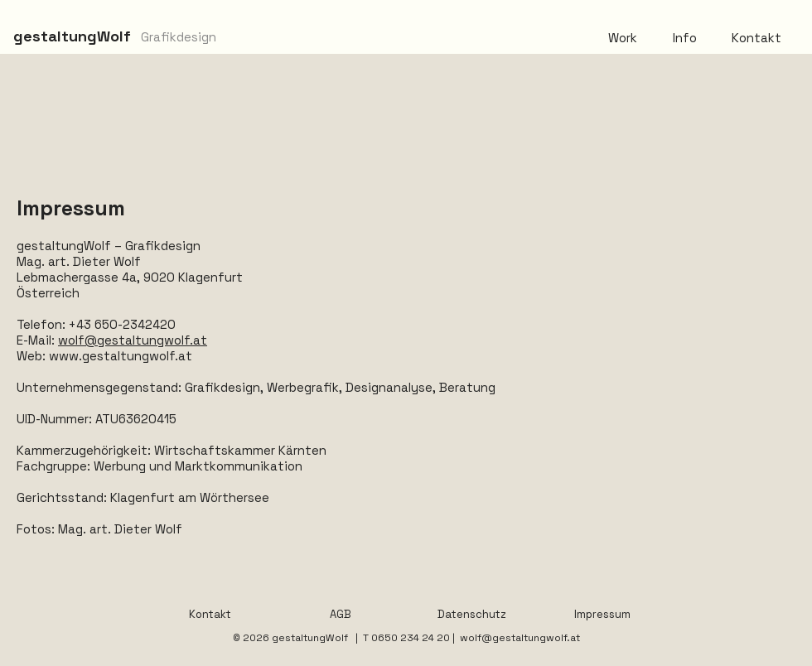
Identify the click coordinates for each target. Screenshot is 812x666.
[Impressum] (602, 615)
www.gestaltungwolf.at (121, 356)
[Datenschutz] (471, 615)
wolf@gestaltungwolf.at (133, 340)
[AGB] (341, 615)
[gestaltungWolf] (72, 36)
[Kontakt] (210, 615)
